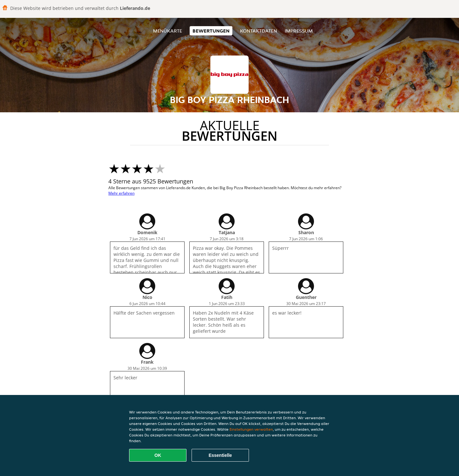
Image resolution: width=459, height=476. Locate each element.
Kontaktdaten (259, 31)
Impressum (299, 31)
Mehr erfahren (121, 193)
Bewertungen (211, 31)
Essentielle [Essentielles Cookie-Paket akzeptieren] (220, 455)
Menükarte (168, 31)
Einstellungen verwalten (251, 429)
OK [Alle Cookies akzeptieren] (158, 455)
